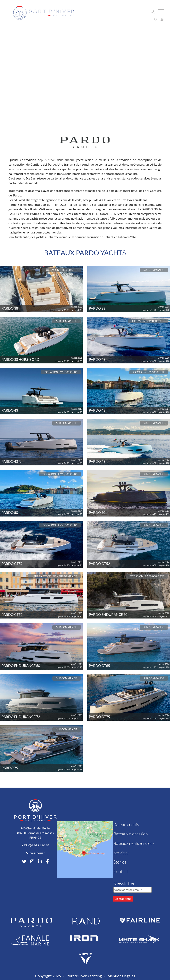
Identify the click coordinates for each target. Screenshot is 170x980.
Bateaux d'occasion (131, 834)
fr (155, 19)
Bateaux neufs (126, 825)
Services (121, 853)
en (162, 19)
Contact (121, 871)
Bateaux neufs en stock (134, 843)
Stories (120, 862)
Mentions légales (121, 976)
